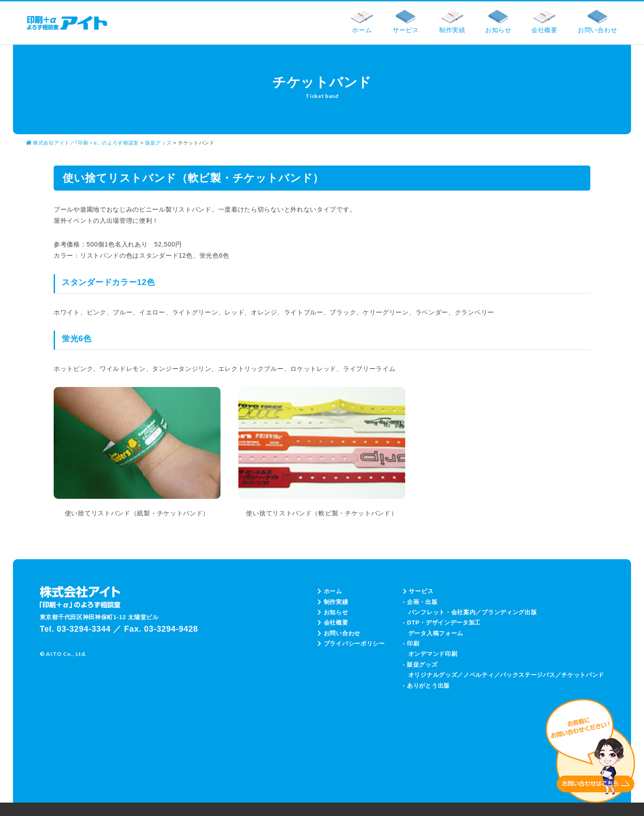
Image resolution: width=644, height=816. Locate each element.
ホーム (330, 591)
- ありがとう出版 (426, 686)
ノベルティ (479, 675)
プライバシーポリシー (351, 644)
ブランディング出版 (509, 612)
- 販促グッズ (420, 665)
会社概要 (333, 623)
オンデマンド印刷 (433, 654)
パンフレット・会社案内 (442, 612)
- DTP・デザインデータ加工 (442, 623)
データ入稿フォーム (436, 633)
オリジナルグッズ (433, 675)
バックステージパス (527, 675)
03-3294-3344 (84, 629)
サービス (418, 591)
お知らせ (333, 612)
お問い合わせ (339, 633)
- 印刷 (411, 644)
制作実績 (333, 602)
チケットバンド (583, 675)
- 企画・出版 (420, 602)
